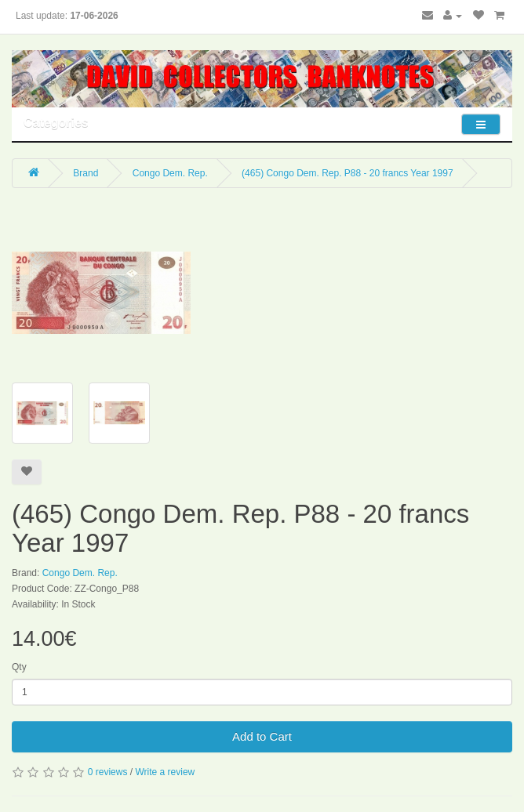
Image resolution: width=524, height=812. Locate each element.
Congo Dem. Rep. (170, 173)
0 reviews (108, 772)
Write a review (165, 772)
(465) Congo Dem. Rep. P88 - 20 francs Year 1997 (348, 173)
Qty (19, 667)
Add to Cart (262, 736)
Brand (86, 173)
